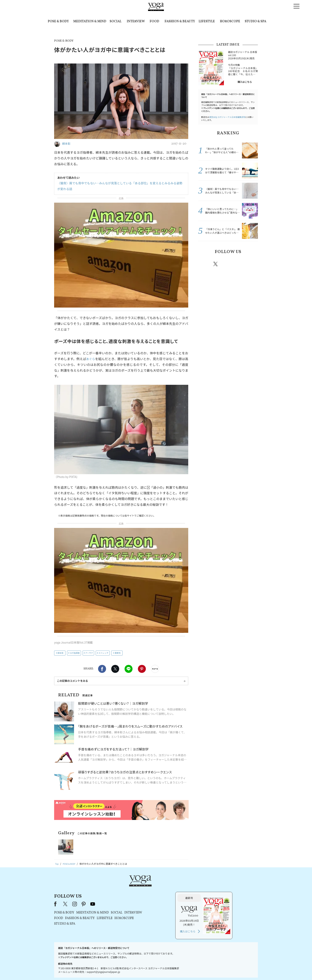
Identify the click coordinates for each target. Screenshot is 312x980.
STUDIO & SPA (255, 21)
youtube (144, 887)
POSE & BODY (58, 21)
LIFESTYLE (207, 21)
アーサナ (89, 653)
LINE (129, 669)
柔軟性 (118, 653)
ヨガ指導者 (75, 653)
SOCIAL (116, 21)
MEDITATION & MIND (90, 21)
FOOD (154, 21)
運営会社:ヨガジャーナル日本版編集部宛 (227, 117)
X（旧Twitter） (117, 887)
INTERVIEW (136, 21)
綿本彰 (60, 653)
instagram (227, 264)
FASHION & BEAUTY (180, 21)
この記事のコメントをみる (72, 681)
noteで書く (155, 669)
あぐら (91, 359)
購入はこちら (245, 82)
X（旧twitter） (115, 669)
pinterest (240, 264)
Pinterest (142, 669)
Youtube (251, 264)
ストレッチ (103, 653)
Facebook (102, 669)
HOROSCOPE (230, 21)
